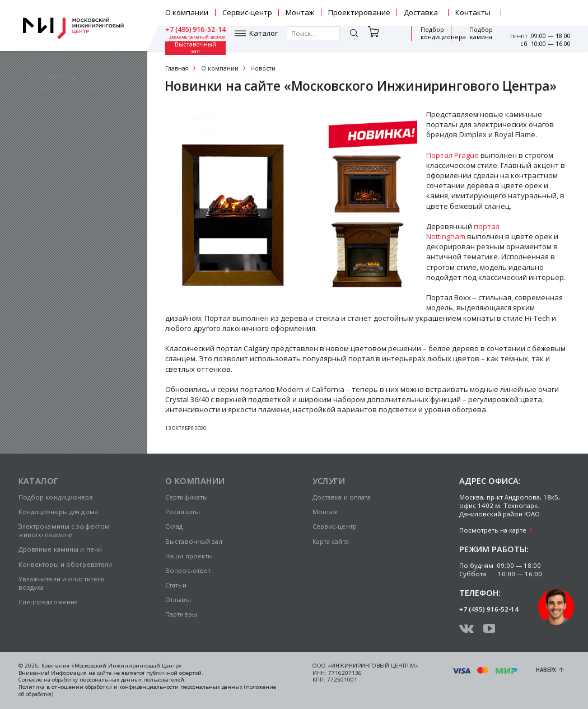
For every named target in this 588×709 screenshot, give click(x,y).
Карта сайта (331, 541)
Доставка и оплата (342, 497)
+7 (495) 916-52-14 (540, 9)
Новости (263, 68)
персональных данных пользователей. (133, 680)
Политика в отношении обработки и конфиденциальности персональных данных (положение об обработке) (147, 691)
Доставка (421, 12)
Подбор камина (432, 38)
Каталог (194, 38)
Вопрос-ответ (188, 570)
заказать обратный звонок (542, 17)
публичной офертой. (175, 673)
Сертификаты (186, 497)
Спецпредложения (48, 602)
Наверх (546, 670)
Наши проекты (189, 556)
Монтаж (300, 12)
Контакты (473, 12)
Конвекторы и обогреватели (66, 564)
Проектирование (359, 12)
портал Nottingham (463, 231)
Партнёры (181, 614)
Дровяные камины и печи (60, 549)
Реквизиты (183, 512)
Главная (177, 68)
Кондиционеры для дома (58, 512)
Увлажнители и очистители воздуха (62, 583)
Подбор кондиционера (382, 38)
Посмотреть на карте (493, 530)
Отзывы (178, 600)
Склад (174, 526)
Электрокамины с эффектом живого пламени (64, 530)
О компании (187, 12)
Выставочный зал (476, 38)
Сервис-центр (247, 12)
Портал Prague (452, 155)
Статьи (176, 585)
